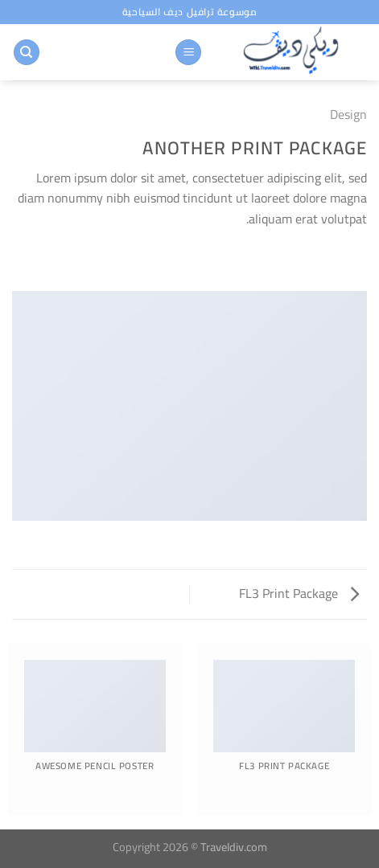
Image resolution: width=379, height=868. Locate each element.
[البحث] (27, 53)
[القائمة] (188, 53)
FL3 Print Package (299, 593)
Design (348, 114)
